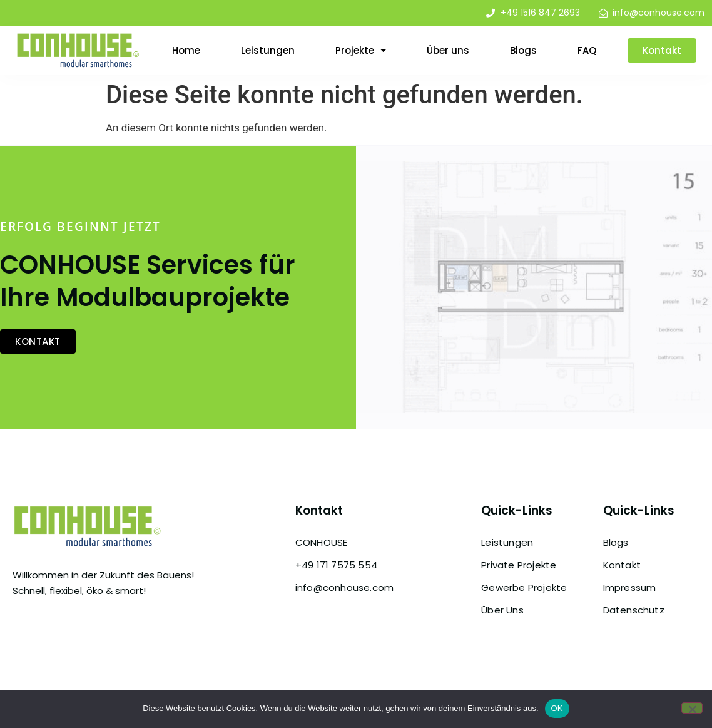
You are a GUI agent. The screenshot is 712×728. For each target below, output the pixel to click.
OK (557, 708)
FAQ (587, 50)
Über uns (448, 50)
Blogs (523, 50)
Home (186, 50)
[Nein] (692, 708)
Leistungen (268, 50)
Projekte (361, 50)
